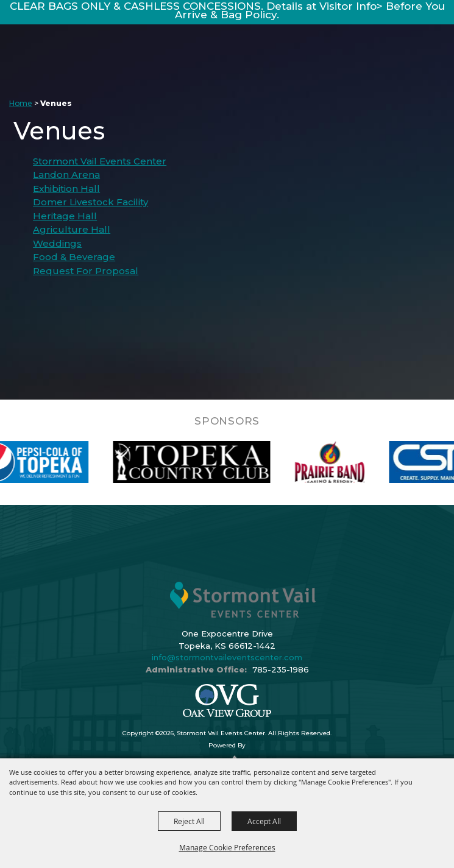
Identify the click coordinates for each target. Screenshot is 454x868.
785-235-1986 (281, 669)
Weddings (57, 243)
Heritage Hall (65, 216)
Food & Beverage (74, 257)
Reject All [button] (189, 821)
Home (21, 103)
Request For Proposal (86, 271)
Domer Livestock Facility (90, 202)
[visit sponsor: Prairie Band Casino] (360, 462)
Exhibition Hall (66, 189)
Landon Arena (66, 175)
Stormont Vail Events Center (100, 161)
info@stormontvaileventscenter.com (227, 657)
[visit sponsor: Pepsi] (59, 462)
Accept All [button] (264, 821)
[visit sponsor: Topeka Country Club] (222, 462)
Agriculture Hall (72, 229)
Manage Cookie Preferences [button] (227, 847)
